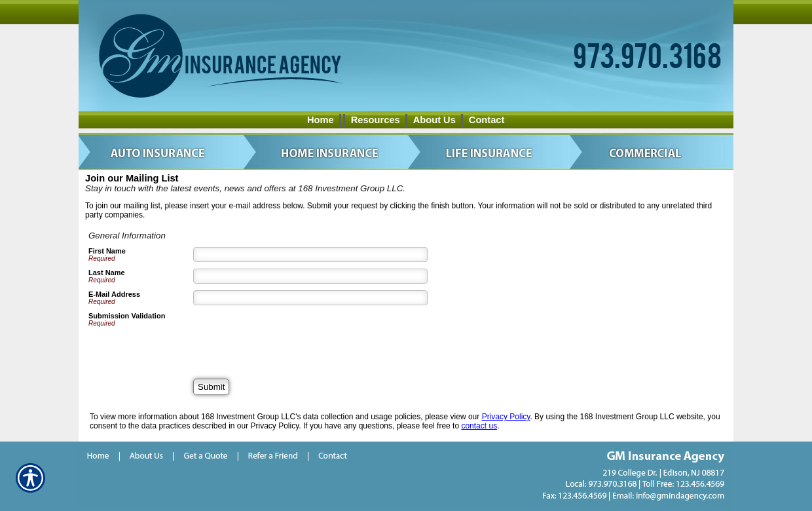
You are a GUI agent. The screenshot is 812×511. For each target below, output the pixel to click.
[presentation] (293, 337)
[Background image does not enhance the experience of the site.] (406, 120)
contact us (479, 426)
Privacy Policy (506, 417)
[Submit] (211, 387)
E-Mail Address (114, 294)
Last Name (107, 273)
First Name (107, 251)
